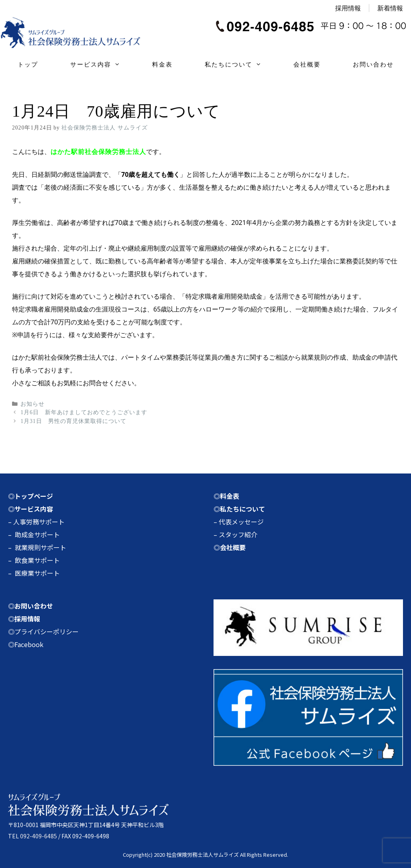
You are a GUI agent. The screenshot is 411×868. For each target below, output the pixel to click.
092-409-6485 (39, 836)
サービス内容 (103, 65)
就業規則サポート (41, 547)
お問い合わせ (373, 64)
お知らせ (33, 404)
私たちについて (241, 65)
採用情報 (348, 8)
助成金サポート (37, 534)
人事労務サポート (39, 522)
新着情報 (390, 8)
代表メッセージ (241, 522)
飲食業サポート (37, 560)
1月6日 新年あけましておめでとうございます (84, 412)
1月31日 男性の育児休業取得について (73, 421)
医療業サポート (37, 573)
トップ (28, 64)
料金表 (162, 64)
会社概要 (307, 64)
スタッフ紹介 (238, 534)
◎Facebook (26, 644)
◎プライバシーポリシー (43, 631)
